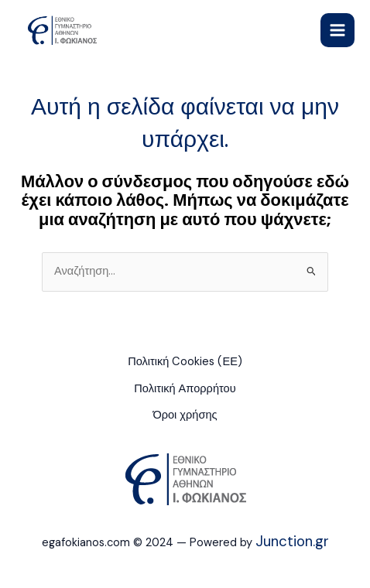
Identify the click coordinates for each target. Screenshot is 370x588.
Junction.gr (292, 541)
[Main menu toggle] (337, 30)
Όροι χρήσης (185, 415)
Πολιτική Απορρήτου (185, 389)
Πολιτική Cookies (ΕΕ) (185, 362)
